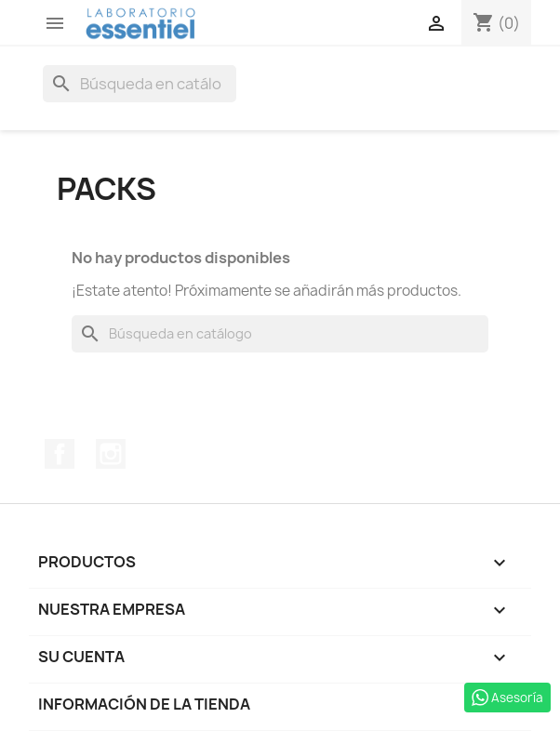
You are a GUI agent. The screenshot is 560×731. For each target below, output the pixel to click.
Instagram (111, 454)
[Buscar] (140, 84)
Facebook (60, 454)
